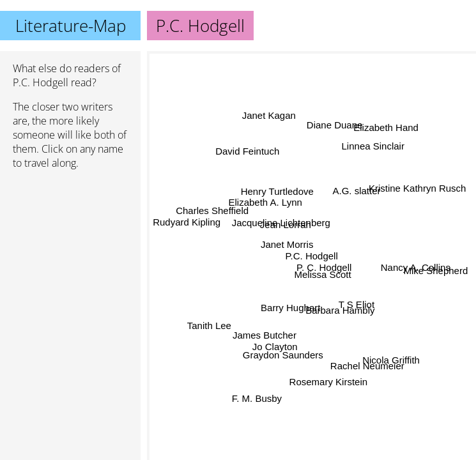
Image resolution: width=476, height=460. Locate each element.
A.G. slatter (356, 189)
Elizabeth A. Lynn (265, 203)
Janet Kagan (269, 115)
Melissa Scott (323, 274)
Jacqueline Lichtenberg (280, 223)
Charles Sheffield (213, 211)
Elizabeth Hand (385, 127)
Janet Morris (287, 245)
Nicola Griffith (391, 360)
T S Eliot (357, 303)
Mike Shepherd (435, 273)
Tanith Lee (209, 325)
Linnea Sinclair (371, 144)
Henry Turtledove (277, 192)
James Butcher (264, 334)
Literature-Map (71, 26)
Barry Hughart (291, 308)
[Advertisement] (70, 247)
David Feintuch (247, 152)
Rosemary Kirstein (328, 382)
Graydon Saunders (282, 352)
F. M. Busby (257, 398)
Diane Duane (334, 124)
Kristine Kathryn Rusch (418, 188)
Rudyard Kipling (187, 221)
